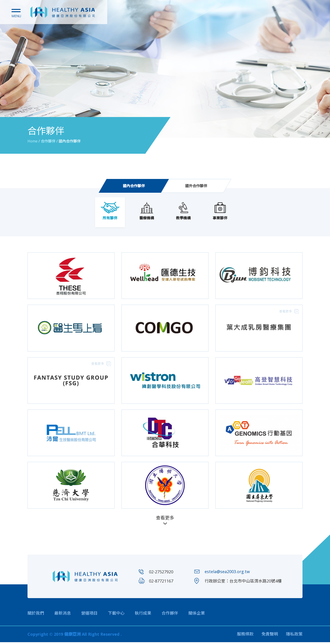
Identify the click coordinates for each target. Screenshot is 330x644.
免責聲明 (270, 636)
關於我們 (36, 615)
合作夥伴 (170, 615)
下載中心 (116, 615)
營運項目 (89, 615)
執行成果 (143, 615)
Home (33, 141)
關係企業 (197, 615)
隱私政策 (294, 636)
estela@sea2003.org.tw (227, 574)
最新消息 (63, 615)
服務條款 (245, 636)
